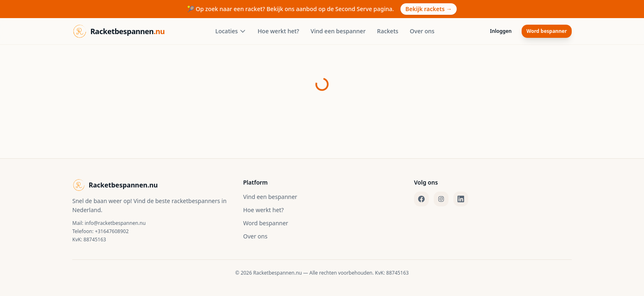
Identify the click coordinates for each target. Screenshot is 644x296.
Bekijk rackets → (429, 9)
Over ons (422, 31)
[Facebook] (421, 199)
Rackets (388, 31)
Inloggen (501, 31)
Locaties (231, 31)
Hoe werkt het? (278, 31)
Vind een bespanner (338, 31)
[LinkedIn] (461, 199)
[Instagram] (441, 199)
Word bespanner (547, 31)
